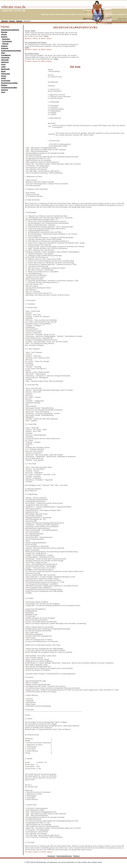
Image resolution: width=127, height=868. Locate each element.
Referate (19, 21)
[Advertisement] (100, 46)
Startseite (4, 21)
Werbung (76, 856)
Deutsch (12, 21)
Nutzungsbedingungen (64, 856)
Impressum (51, 856)
